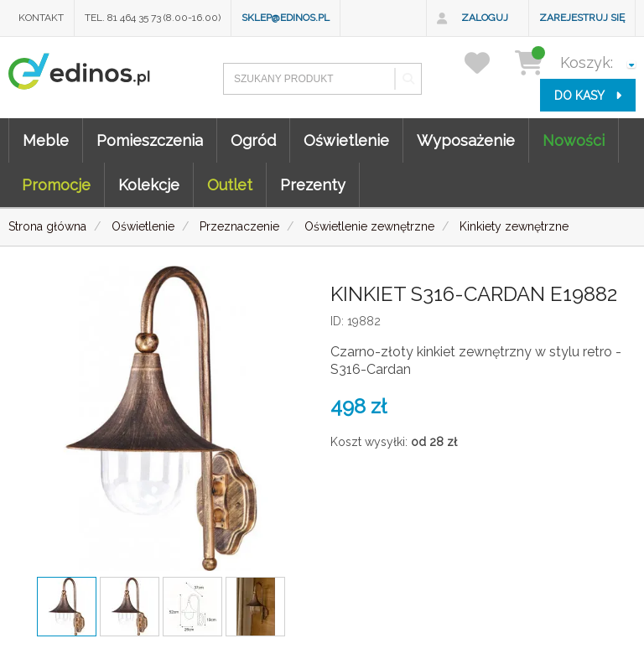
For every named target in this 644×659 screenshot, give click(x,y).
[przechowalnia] (488, 62)
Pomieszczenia (150, 140)
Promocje (56, 185)
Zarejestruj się (582, 18)
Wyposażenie (466, 140)
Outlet (230, 185)
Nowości (574, 140)
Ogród (253, 140)
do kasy (588, 96)
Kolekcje (149, 185)
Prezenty (313, 185)
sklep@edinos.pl (286, 18)
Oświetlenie (346, 140)
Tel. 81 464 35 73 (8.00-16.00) (153, 18)
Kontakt (41, 18)
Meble (46, 140)
